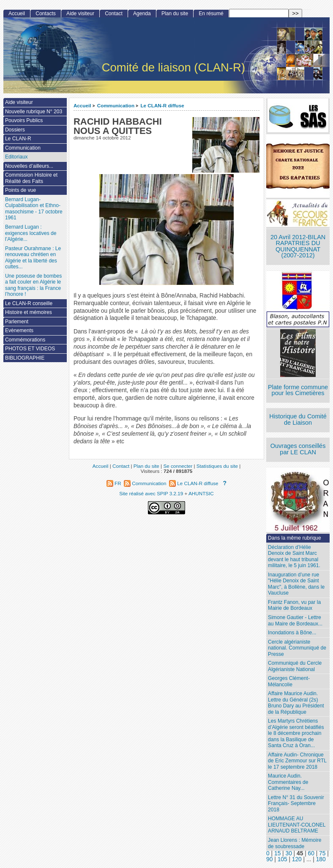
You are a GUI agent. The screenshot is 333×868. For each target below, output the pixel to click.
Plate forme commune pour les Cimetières (298, 390)
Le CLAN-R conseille (29, 303)
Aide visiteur (80, 14)
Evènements (19, 330)
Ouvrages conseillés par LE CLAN (298, 449)
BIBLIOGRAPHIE (25, 358)
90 (269, 859)
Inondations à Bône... (292, 633)
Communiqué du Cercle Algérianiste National (295, 666)
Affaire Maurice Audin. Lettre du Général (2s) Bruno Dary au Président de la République (296, 703)
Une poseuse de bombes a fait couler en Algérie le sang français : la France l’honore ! (33, 285)
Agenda (142, 14)
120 (297, 859)
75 (322, 853)
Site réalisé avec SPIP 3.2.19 (151, 493)
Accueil (82, 105)
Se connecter (178, 466)
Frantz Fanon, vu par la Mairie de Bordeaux (294, 605)
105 (283, 859)
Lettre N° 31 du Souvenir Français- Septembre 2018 (296, 804)
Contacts (46, 14)
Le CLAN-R (18, 139)
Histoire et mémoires (29, 312)
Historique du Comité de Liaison (298, 419)
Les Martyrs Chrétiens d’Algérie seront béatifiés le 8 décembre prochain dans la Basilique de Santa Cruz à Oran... (296, 733)
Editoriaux (16, 157)
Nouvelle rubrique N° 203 (34, 112)
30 (289, 853)
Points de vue (20, 190)
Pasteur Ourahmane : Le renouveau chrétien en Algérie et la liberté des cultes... (33, 258)
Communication (116, 105)
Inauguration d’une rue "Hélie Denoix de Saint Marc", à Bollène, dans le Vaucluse (296, 584)
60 (311, 853)
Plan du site (175, 14)
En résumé (211, 14)
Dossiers (15, 130)
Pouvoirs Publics (24, 120)
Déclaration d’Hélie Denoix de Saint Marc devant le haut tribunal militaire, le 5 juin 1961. (294, 557)
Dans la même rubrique (295, 538)
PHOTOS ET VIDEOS (30, 349)
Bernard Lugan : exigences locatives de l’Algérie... (31, 233)
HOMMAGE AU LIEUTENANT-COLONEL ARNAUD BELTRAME (297, 825)
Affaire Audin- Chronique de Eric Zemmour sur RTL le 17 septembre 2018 (297, 761)
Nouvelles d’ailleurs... (29, 166)
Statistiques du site (217, 466)
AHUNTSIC (201, 493)
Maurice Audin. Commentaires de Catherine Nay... (288, 782)
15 (277, 853)
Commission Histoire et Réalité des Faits (31, 178)
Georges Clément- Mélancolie (289, 681)
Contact (114, 14)
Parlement (17, 322)
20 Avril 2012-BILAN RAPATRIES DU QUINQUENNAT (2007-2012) (298, 246)
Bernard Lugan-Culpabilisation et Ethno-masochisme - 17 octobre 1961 (34, 209)
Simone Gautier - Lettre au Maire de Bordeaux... (295, 621)
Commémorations (25, 340)
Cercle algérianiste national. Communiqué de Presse (297, 648)
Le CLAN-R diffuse (162, 105)
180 (321, 859)
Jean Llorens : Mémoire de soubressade (295, 843)
